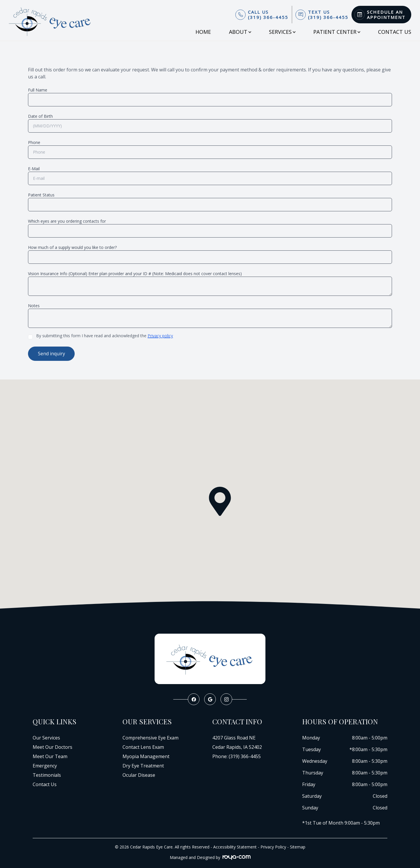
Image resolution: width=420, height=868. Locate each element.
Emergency (45, 765)
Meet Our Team (50, 756)
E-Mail (34, 169)
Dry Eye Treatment (143, 765)
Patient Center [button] (337, 32)
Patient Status (41, 195)
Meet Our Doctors (52, 746)
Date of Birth (40, 116)
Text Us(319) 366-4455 (328, 15)
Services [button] (282, 32)
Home (203, 32)
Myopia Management (146, 756)
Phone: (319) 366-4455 (237, 756)
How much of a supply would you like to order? (72, 247)
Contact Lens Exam (143, 746)
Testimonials (47, 774)
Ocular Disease (139, 774)
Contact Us (395, 32)
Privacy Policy (273, 846)
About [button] (240, 32)
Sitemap (298, 846)
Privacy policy (160, 336)
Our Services (46, 737)
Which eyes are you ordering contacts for (67, 221)
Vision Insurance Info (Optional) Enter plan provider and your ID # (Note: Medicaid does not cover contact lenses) (135, 274)
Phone (34, 142)
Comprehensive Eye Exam (150, 737)
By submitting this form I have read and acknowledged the (105, 336)
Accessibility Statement (235, 846)
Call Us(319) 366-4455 (268, 15)
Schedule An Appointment (386, 15)
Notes (34, 306)
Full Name (38, 90)
